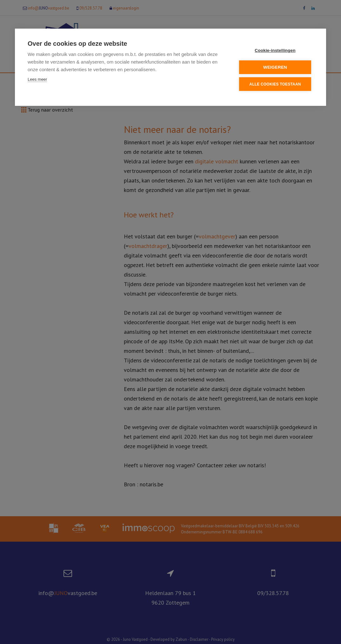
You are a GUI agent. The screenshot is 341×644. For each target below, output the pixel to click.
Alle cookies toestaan (275, 84)
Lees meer (37, 79)
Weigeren (275, 67)
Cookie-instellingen (275, 50)
